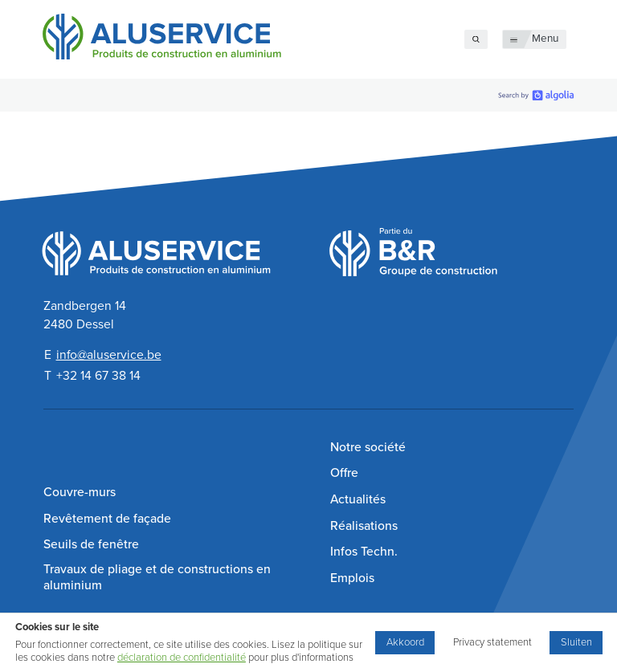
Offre (344, 473)
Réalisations (364, 526)
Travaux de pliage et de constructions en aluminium (157, 577)
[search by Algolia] (536, 96)
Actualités (358, 499)
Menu (545, 39)
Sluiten (576, 642)
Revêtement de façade (107, 519)
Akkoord (405, 642)
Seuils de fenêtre (91, 544)
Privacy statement (492, 642)
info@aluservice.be (109, 355)
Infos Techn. (364, 552)
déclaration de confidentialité (182, 658)
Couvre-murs (80, 492)
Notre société (368, 447)
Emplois (352, 578)
